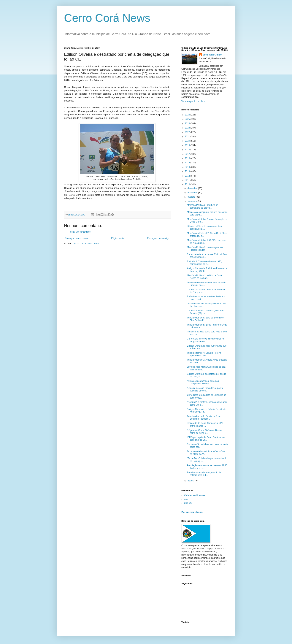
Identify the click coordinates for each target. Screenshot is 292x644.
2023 (188, 128)
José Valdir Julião (212, 55)
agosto (191, 481)
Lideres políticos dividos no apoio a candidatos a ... (204, 228)
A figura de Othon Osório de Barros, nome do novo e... (205, 432)
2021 (188, 137)
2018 (188, 150)
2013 (188, 171)
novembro (193, 193)
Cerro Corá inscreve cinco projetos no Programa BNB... (206, 340)
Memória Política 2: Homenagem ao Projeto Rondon (205, 249)
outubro (192, 197)
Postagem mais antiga (158, 238)
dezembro (193, 188)
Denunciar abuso (192, 512)
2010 (188, 184)
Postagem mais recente (77, 238)
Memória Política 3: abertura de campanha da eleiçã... (203, 206)
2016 (188, 158)
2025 (188, 119)
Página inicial (118, 238)
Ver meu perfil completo (193, 101)
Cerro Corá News (107, 18)
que (186, 499)
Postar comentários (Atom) (86, 244)
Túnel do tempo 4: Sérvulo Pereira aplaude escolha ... (204, 354)
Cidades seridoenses (195, 495)
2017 (188, 154)
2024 (188, 123)
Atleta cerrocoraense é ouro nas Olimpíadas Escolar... (203, 382)
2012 (188, 176)
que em (188, 503)
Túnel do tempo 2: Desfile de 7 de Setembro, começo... (204, 418)
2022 (188, 132)
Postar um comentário (80, 232)
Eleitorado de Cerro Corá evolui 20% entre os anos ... (205, 424)
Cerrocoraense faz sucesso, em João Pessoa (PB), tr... (205, 312)
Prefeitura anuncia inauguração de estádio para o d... (204, 474)
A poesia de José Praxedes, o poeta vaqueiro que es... (205, 389)
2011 (188, 180)
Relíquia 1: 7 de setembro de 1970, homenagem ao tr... (204, 263)
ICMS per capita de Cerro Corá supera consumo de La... (206, 439)
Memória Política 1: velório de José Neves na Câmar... (204, 277)
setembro (192, 201)
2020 (188, 141)
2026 (188, 115)
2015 (188, 163)
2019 (188, 145)
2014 (188, 167)
